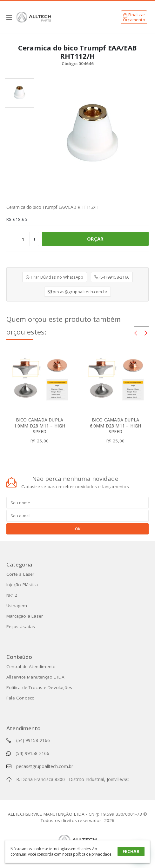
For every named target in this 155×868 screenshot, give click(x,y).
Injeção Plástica (22, 585)
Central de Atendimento (31, 666)
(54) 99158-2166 (112, 277)
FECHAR (131, 851)
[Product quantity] (23, 239)
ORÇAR (95, 239)
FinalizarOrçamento (134, 17)
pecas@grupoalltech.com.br (77, 292)
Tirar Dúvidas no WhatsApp (54, 277)
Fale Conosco (20, 698)
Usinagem (17, 606)
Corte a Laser (20, 574)
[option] (19, 93)
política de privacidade (92, 854)
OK (78, 529)
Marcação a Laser (25, 616)
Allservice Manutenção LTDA (35, 677)
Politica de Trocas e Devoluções (39, 687)
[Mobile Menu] (11, 17)
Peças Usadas (21, 626)
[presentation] (136, 333)
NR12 (12, 595)
